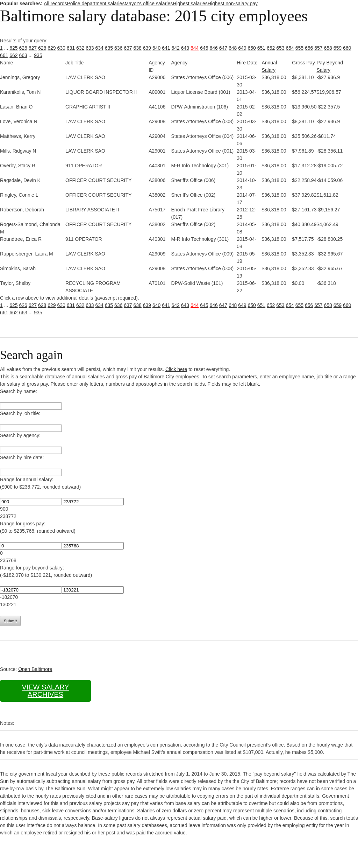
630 (61, 48)
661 (4, 55)
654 (290, 48)
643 (185, 48)
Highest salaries (190, 3)
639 (147, 48)
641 (166, 48)
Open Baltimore (35, 669)
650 (252, 48)
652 (271, 48)
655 (299, 48)
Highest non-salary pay (233, 3)
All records (55, 3)
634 (99, 48)
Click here (176, 369)
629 (52, 48)
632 (80, 48)
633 (90, 48)
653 (280, 48)
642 (176, 48)
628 (42, 48)
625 (13, 48)
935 (38, 55)
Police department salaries (96, 3)
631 (71, 48)
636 (118, 48)
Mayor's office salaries (149, 3)
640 (156, 48)
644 (195, 48)
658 (328, 48)
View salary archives (45, 691)
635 (109, 48)
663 (23, 55)
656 (309, 48)
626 (23, 48)
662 (13, 55)
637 (128, 48)
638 (138, 48)
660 (347, 48)
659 (338, 48)
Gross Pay (303, 63)
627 (33, 48)
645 (204, 48)
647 (223, 48)
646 (214, 48)
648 (233, 48)
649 (242, 48)
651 (261, 48)
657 (318, 48)
